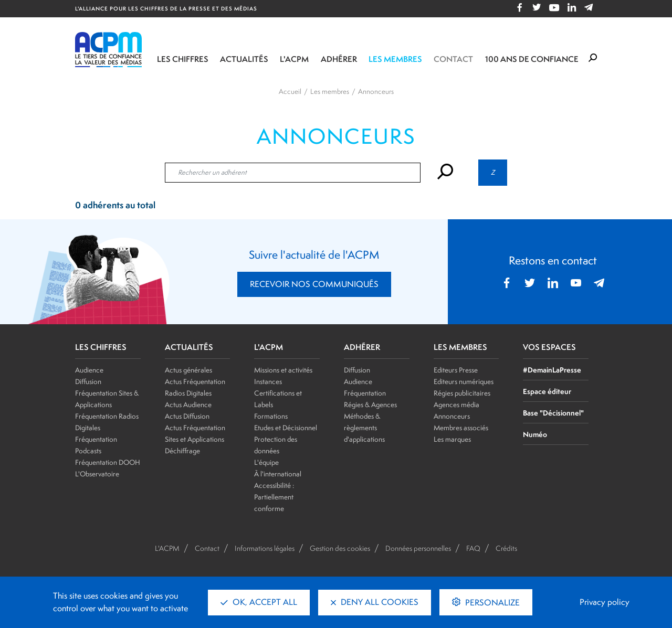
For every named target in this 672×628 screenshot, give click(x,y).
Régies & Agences (370, 405)
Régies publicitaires (462, 393)
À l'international (278, 474)
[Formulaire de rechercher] (593, 58)
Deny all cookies (375, 602)
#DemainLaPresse (552, 370)
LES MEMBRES (460, 347)
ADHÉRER (362, 347)
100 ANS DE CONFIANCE (532, 59)
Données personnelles (418, 548)
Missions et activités (283, 370)
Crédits (506, 548)
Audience (89, 370)
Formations (271, 416)
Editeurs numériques (464, 381)
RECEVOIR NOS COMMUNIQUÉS (314, 284)
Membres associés (461, 428)
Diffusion (88, 381)
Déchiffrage (182, 451)
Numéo (535, 434)
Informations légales (265, 548)
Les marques (452, 439)
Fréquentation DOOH (108, 462)
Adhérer (339, 59)
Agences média (456, 405)
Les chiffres (183, 59)
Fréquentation (365, 393)
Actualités (244, 59)
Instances (268, 381)
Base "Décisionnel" (553, 413)
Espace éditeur (547, 391)
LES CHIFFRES (101, 347)
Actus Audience (188, 405)
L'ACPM (294, 59)
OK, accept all (259, 602)
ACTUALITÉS (189, 347)
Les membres (395, 59)
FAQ (473, 548)
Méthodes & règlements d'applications (364, 428)
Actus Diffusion (187, 416)
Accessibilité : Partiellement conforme (274, 497)
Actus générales (188, 370)
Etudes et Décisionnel (286, 428)
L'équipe (266, 462)
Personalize (491, 603)
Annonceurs (452, 416)
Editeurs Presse (456, 370)
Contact (453, 59)
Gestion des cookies (340, 548)
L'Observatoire (97, 474)
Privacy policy (605, 602)
